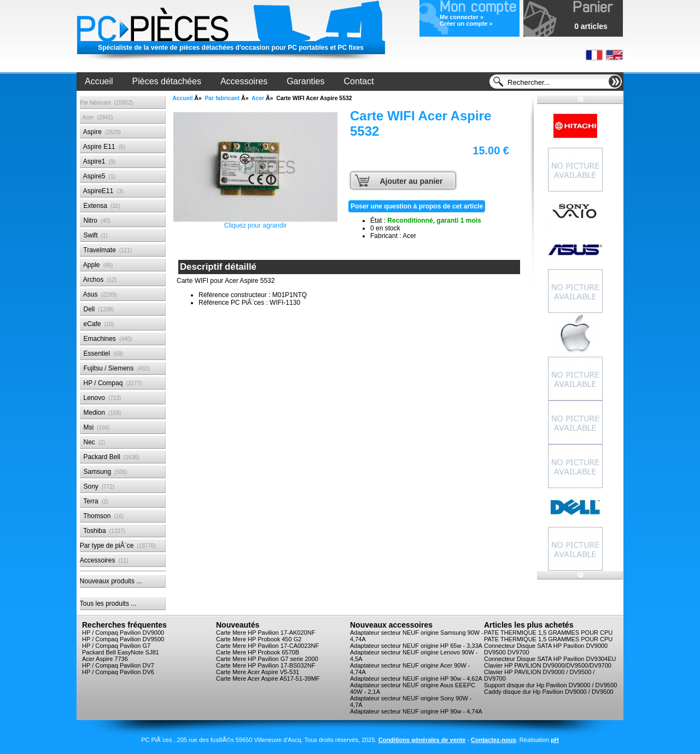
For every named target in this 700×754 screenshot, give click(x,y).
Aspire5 (98, 176)
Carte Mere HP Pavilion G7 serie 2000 (267, 659)
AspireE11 (102, 191)
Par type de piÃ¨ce (118, 546)
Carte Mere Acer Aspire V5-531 (258, 672)
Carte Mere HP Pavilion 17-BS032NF (266, 665)
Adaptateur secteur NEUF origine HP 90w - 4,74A (416, 711)
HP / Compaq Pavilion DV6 (118, 672)
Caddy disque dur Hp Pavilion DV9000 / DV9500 (549, 692)
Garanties (305, 81)
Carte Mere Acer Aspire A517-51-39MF (268, 678)
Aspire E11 (103, 147)
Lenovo (101, 398)
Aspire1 (98, 161)
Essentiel (101, 353)
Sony (97, 486)
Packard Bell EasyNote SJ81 (121, 652)
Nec (92, 442)
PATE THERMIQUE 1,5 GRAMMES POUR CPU (548, 633)
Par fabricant (222, 98)
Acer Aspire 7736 (105, 659)
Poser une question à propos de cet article (417, 206)
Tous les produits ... (108, 604)
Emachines (106, 339)
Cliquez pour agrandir (255, 171)
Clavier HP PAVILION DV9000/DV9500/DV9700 (548, 665)
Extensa (100, 206)
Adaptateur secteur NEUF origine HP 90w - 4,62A (416, 678)
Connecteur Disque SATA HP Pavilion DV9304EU (550, 659)
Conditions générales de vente (422, 740)
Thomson (102, 516)
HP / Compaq (111, 383)
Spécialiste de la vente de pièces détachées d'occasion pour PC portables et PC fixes (231, 48)
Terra (94, 501)
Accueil (99, 81)
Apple (97, 265)
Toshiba (103, 531)
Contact (359, 81)
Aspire (100, 132)
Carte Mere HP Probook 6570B (258, 652)
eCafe (97, 324)
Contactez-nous (494, 740)
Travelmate (106, 250)
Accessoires (244, 81)
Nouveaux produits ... (111, 581)
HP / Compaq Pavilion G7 (116, 646)
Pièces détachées (167, 81)
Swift (94, 235)
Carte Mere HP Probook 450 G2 (259, 639)
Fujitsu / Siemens (115, 368)
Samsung (104, 472)
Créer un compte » (466, 24)
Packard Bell (110, 457)
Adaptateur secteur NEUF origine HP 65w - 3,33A (416, 646)
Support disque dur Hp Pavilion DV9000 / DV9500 (550, 685)
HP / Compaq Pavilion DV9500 (123, 639)
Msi (95, 427)
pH (555, 740)
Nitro (95, 221)
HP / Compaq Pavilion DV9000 (123, 633)
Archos (98, 280)
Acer (258, 98)
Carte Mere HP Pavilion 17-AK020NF (266, 633)
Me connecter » (462, 17)
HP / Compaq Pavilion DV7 (118, 665)
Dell (97, 309)
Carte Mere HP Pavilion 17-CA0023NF (267, 646)
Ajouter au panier (411, 181)
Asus (98, 294)
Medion (100, 413)
